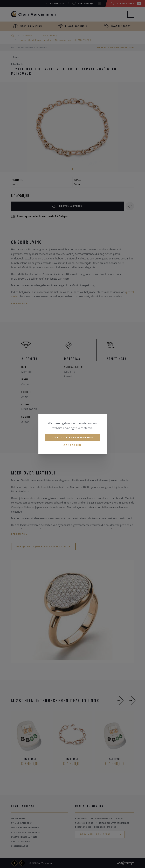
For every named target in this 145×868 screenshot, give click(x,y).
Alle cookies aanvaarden (72, 437)
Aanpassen (72, 445)
